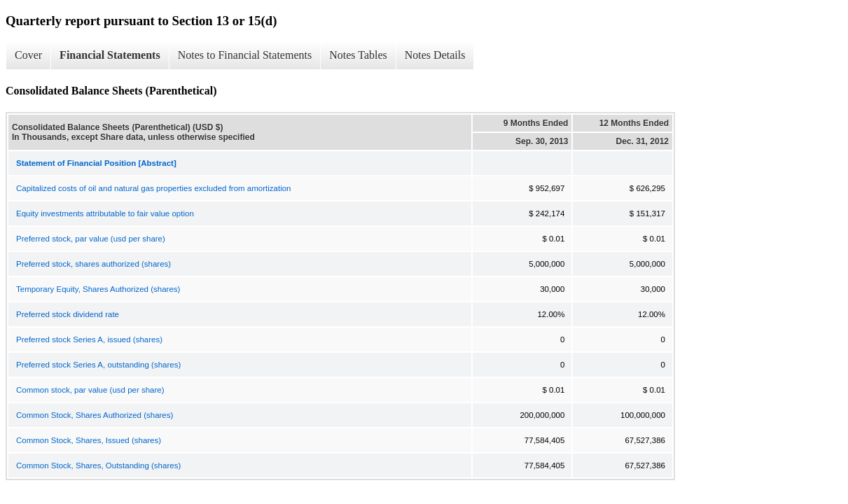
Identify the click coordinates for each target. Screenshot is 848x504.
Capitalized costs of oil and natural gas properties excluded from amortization (153, 188)
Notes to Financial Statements (245, 55)
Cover (28, 55)
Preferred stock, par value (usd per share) (91, 239)
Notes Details (435, 55)
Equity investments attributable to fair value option (105, 213)
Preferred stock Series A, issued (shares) (89, 339)
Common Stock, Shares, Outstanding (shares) (98, 465)
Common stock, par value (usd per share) (90, 390)
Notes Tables (358, 55)
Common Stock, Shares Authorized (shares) (95, 415)
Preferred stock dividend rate (68, 314)
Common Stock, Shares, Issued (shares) (89, 440)
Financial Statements (110, 55)
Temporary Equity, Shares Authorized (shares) (98, 289)
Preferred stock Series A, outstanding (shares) (98, 365)
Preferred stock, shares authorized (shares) (93, 264)
